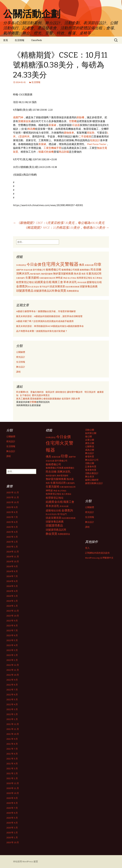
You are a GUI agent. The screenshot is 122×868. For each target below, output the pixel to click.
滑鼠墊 (91, 133)
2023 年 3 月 (12, 650)
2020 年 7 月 (12, 808)
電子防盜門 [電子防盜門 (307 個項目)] (44, 287)
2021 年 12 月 (13, 724)
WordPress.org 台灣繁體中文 (99, 558)
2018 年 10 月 (13, 842)
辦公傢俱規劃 (46, 399)
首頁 (6, 40)
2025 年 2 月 (12, 542)
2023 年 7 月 (12, 630)
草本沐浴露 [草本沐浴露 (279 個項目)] (82, 282)
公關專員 (90, 446)
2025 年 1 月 (12, 547)
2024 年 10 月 (13, 561)
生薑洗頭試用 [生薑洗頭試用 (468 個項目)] (94, 273)
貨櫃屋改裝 (24, 121)
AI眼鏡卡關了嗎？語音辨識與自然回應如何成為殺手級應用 (45, 321)
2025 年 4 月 (12, 532)
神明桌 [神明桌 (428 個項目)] (59, 278)
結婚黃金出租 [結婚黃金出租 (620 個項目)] (43, 282)
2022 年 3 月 (12, 709)
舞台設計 (21, 367)
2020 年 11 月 (13, 788)
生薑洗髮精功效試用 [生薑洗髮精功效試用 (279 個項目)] (47, 278)
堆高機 (31, 129)
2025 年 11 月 (13, 497)
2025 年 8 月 (12, 512)
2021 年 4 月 (12, 764)
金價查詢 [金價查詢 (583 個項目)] (22, 286)
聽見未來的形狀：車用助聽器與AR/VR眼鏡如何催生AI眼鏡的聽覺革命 (50, 326)
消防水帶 (75, 399)
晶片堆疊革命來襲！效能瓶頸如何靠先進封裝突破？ (42, 331)
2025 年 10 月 (13, 502)
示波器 (76, 125)
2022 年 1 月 (12, 719)
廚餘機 (80, 117)
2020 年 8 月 (12, 803)
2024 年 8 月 (12, 571)
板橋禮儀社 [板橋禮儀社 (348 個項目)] (85, 270)
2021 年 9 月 (12, 739)
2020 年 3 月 (12, 828)
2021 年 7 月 (12, 749)
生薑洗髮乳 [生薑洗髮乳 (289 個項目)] (21, 278)
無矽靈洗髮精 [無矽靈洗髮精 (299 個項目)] (47, 274)
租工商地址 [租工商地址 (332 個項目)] (98, 278)
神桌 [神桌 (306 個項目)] (65, 278)
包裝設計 (95, 140)
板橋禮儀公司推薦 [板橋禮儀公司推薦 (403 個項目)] (70, 270)
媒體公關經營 (92, 480)
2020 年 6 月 (12, 813)
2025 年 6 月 (12, 522)
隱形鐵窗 (34, 399)
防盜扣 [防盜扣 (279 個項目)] (36, 287)
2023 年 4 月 (12, 645)
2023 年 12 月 (13, 611)
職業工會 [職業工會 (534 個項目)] (58, 282)
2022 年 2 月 (12, 714)
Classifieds (37, 40)
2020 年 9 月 (12, 798)
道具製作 (66, 399)
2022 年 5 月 (12, 699)
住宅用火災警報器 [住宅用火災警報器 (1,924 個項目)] (60, 264)
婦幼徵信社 (61, 392)
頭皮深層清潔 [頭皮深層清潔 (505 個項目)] (57, 286)
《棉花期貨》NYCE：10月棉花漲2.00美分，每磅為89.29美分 (66, 227)
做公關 (88, 436)
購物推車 (69, 133)
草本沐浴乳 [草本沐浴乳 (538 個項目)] (70, 282)
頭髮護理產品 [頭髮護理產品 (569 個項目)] (25, 291)
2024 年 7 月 (12, 576)
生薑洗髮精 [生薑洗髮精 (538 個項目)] (32, 278)
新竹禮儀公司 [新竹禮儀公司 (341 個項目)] (39, 270)
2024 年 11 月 (13, 557)
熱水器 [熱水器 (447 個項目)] (77, 274)
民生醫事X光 (22, 392)
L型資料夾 (24, 136)
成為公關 (90, 450)
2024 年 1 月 (12, 606)
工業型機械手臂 (52, 148)
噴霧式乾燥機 (46, 152)
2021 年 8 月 (12, 744)
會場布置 (90, 456)
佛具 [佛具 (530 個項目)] (82, 265)
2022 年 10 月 (13, 675)
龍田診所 (50, 392)
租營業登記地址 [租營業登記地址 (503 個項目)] (25, 282)
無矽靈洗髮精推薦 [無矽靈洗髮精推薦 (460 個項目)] (63, 274)
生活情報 (20, 40)
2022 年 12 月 (13, 665)
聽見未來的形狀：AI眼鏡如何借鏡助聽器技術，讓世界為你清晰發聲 (49, 316)
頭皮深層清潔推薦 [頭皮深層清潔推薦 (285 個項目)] (72, 287)
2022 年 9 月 (12, 680)
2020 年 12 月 (13, 783)
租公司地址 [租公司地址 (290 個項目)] (72, 278)
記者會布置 (91, 467)
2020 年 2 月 (12, 833)
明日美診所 (90, 392)
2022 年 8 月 (12, 685)
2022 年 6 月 (12, 695)
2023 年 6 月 (12, 635)
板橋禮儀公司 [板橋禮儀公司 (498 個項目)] (53, 270)
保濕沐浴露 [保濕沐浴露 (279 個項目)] (89, 265)
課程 (18, 372)
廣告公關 (90, 443)
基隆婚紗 (57, 399)
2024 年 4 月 (12, 591)
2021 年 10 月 (13, 734)
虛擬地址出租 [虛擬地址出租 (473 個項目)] (94, 282)
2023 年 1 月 (12, 660)
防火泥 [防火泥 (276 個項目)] (31, 287)
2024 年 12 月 (13, 552)
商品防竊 (64, 152)
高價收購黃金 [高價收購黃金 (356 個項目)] (73, 291)
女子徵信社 (25, 395)
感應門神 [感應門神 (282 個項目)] (20, 270)
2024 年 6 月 (12, 581)
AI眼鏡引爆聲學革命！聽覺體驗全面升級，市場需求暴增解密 (46, 311)
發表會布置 (91, 470)
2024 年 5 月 (12, 586)
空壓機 (73, 121)
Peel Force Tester (97, 144)
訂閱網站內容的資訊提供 (97, 553)
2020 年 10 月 (13, 793)
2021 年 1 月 (12, 778)
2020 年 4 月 (12, 823)
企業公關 (90, 440)
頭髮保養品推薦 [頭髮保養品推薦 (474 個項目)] (89, 286)
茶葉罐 (52, 125)
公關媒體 (21, 352)
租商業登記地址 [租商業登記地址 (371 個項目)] (85, 278)
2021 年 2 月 (12, 773)
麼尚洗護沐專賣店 (41, 395)
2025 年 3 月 (12, 537)
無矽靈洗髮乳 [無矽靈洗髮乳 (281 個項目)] (35, 274)
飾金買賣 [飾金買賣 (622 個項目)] (60, 291)
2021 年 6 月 (12, 754)
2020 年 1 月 (12, 837)
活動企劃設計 (92, 473)
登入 (87, 548)
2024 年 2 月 (12, 601)
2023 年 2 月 (12, 655)
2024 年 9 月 (12, 566)
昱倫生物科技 (37, 392)
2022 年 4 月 (12, 704)
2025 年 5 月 (12, 527)
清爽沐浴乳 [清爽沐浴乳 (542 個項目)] (23, 273)
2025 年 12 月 (13, 492)
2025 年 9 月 (12, 507)
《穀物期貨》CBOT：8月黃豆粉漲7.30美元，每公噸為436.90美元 (59, 223)
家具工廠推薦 (23, 399)
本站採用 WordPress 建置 (25, 861)
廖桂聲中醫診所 (75, 392)
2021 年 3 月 (12, 768)
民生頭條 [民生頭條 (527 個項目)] (96, 270)
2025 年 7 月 (12, 517)
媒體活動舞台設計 (94, 483)
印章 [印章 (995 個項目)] (98, 264)
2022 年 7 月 (12, 690)
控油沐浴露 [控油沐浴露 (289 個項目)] (28, 270)
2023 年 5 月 (12, 640)
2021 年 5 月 (12, 759)
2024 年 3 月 (12, 596)
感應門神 (18, 117)
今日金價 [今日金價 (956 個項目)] (34, 264)
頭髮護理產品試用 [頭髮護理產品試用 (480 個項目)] (44, 291)
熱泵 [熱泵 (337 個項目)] (84, 274)
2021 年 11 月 (13, 729)
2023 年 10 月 (13, 616)
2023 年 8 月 (12, 626)
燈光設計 (21, 357)
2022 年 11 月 (13, 670)
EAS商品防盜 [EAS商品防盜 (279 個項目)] (21, 265)
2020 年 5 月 (12, 818)
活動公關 (90, 430)
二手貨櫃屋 (85, 136)
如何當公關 (91, 433)
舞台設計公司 (92, 460)
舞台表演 (90, 477)
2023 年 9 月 (12, 621)
